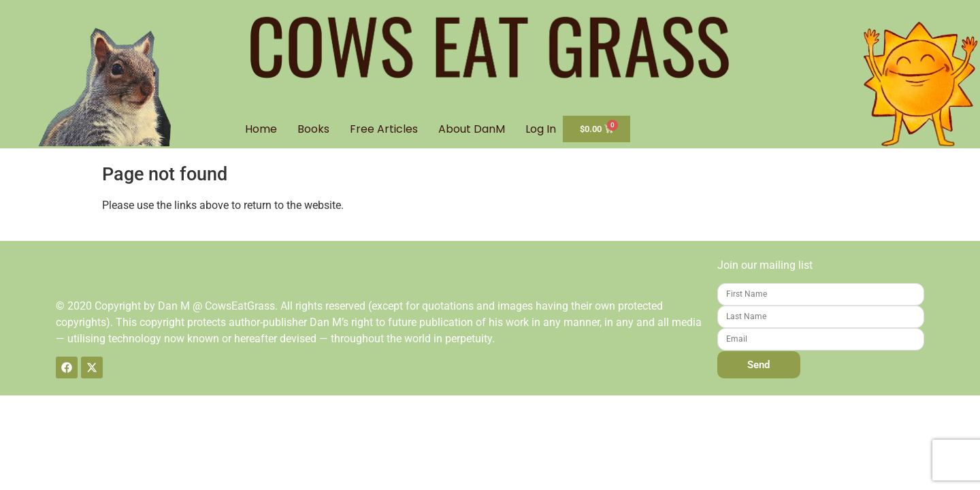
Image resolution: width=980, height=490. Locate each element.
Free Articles (384, 129)
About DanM (472, 129)
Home (261, 129)
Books (313, 129)
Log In (541, 129)
